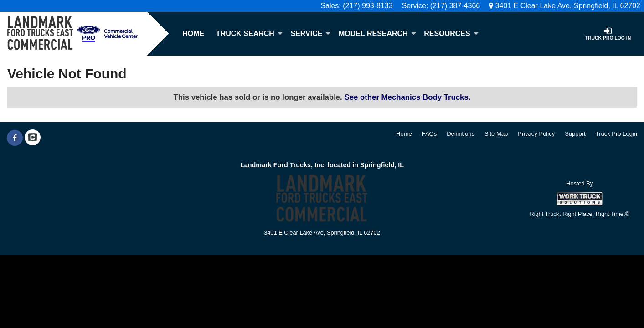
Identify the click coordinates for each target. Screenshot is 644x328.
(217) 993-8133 (368, 6)
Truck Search (249, 33)
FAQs (430, 134)
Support (575, 134)
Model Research (377, 33)
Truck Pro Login (616, 134)
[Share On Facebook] (15, 138)
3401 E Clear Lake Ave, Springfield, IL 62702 (565, 6)
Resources (451, 33)
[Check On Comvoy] (33, 138)
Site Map (496, 134)
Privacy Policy (536, 134)
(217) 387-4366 (455, 6)
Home (193, 33)
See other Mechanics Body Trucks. (407, 97)
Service (310, 33)
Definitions (461, 134)
